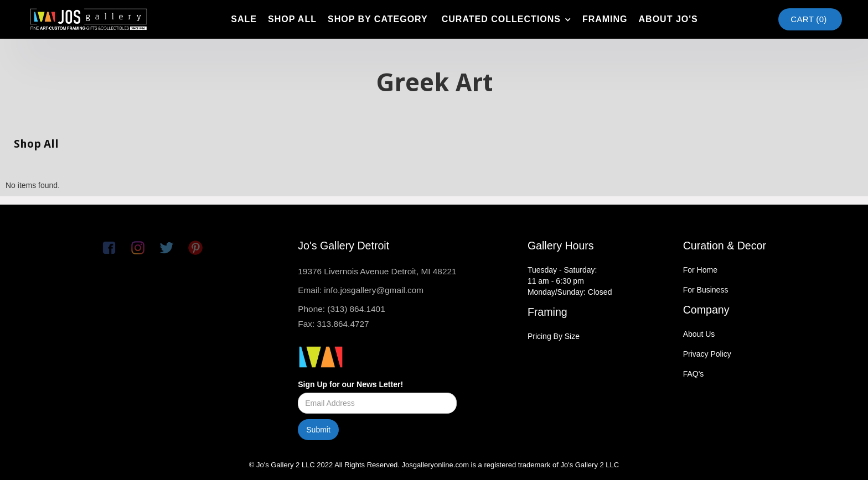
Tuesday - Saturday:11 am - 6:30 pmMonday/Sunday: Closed (570, 281)
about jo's (668, 19)
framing (605, 19)
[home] (88, 19)
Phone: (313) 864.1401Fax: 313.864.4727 (341, 316)
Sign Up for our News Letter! (350, 384)
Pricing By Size (554, 336)
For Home (700, 270)
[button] (505, 19)
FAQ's (694, 374)
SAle (244, 19)
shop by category (378, 19)
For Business (706, 290)
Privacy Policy (707, 354)
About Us (699, 334)
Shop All (36, 144)
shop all (292, 19)
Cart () (808, 19)
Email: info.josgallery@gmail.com (361, 290)
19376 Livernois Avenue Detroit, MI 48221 (377, 271)
